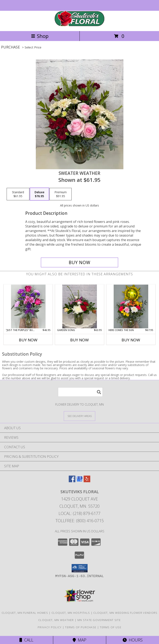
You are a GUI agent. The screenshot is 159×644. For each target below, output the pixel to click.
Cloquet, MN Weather (56, 620)
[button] (80, 568)
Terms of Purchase (81, 627)
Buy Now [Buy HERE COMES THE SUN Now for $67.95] (131, 340)
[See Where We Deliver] (79, 416)
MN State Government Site (99, 620)
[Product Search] (80, 392)
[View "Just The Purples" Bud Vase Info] (28, 306)
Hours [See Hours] (133, 640)
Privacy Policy (50, 627)
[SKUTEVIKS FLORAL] (79, 25)
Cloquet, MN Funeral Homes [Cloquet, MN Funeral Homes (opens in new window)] (25, 613)
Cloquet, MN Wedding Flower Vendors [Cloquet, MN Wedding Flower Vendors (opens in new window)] (125, 613)
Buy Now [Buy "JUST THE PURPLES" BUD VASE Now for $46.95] (28, 340)
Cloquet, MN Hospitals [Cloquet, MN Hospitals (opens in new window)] (71, 613)
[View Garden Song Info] (80, 306)
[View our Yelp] (87, 481)
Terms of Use (111, 627)
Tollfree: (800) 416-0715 (80, 521)
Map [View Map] (79, 640)
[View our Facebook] (72, 481)
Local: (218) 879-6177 (79, 513)
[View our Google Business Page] (79, 481)
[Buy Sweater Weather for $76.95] (79, 262)
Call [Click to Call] (26, 640)
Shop (40, 36)
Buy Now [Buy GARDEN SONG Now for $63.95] (79, 340)
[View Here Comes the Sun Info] (131, 306)
